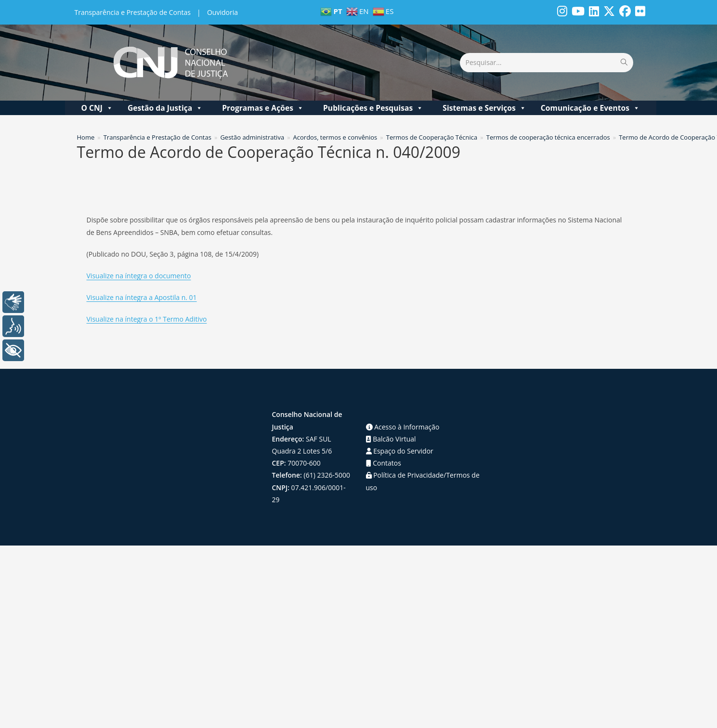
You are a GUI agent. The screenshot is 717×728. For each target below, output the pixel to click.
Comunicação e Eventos (590, 108)
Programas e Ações (263, 108)
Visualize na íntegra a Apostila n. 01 (142, 297)
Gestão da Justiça (165, 108)
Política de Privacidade (405, 475)
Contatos (384, 463)
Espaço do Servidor (400, 451)
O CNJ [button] (97, 108)
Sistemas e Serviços (484, 108)
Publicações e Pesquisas (373, 108)
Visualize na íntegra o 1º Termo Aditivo (147, 319)
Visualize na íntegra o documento (139, 276)
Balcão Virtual (391, 439)
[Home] (86, 137)
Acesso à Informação (403, 427)
